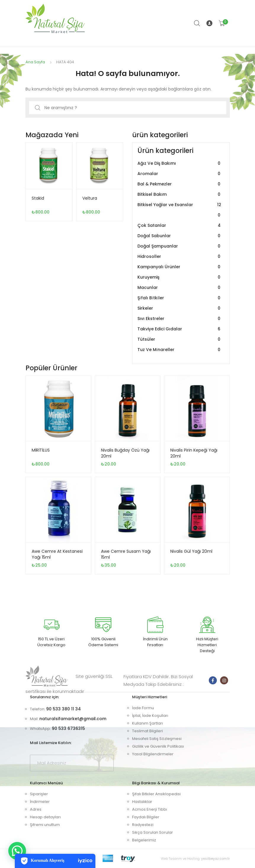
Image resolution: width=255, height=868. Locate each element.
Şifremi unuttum (45, 825)
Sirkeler (180, 308)
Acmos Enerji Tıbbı (150, 809)
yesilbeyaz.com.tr (215, 859)
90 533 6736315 (68, 728)
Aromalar (180, 174)
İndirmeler (40, 802)
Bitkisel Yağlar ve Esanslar (180, 210)
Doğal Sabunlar (180, 236)
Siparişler (39, 794)
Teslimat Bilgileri (147, 731)
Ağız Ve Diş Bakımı (180, 163)
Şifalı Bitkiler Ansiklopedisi (156, 794)
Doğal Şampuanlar (180, 246)
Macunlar (180, 288)
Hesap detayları (45, 817)
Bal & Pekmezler (180, 184)
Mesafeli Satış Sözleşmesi (157, 739)
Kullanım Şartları (147, 723)
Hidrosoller (180, 257)
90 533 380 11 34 (64, 709)
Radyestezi (143, 825)
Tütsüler (180, 339)
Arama (197, 23)
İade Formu (143, 708)
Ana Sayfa (35, 62)
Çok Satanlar (180, 226)
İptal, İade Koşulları (150, 716)
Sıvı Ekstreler (180, 319)
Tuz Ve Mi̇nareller (180, 350)
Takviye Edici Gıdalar (180, 329)
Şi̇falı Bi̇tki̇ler (180, 298)
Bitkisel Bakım (180, 194)
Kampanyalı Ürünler (180, 267)
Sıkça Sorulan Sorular (153, 832)
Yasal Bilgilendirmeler (153, 754)
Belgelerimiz (144, 840)
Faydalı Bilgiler (146, 817)
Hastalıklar (142, 802)
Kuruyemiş (180, 277)
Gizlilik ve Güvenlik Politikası (158, 746)
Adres (36, 809)
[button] (17, 851)
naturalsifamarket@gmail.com (73, 719)
